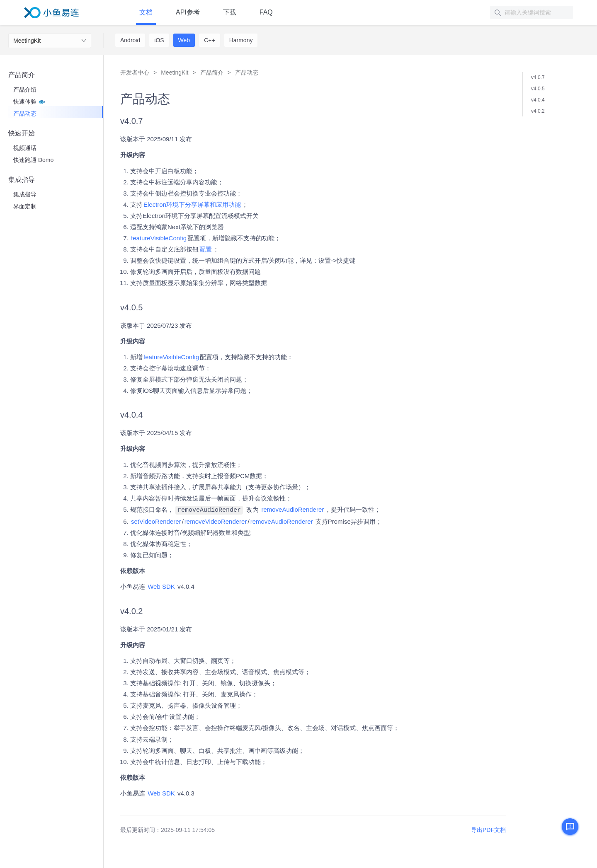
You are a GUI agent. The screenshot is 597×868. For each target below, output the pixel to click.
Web (184, 40)
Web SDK (161, 586)
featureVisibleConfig (159, 238)
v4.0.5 (538, 89)
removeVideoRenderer (216, 521)
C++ (209, 40)
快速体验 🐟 (29, 102)
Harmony (241, 40)
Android (130, 40)
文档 (146, 12)
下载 (230, 12)
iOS (159, 40)
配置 (206, 249)
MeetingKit (27, 41)
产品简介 (22, 75)
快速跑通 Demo (33, 160)
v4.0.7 (538, 77)
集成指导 (22, 180)
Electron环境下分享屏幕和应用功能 (192, 204)
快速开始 (22, 133)
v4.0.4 (538, 100)
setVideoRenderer (156, 521)
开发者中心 (135, 73)
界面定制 (25, 206)
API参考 (188, 12)
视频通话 (25, 148)
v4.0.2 (538, 111)
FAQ (266, 12)
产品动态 (25, 114)
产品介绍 (25, 89)
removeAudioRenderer (292, 510)
